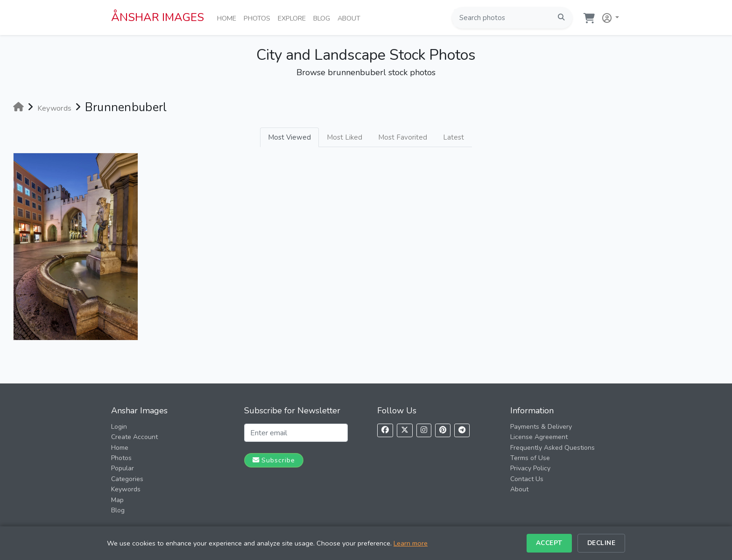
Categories (127, 479)
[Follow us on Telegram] (462, 430)
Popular (123, 468)
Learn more (411, 543)
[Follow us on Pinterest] (443, 430)
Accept (549, 543)
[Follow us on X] (405, 430)
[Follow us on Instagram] (424, 430)
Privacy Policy (530, 468)
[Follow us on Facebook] (385, 430)
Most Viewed (289, 137)
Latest (454, 137)
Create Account (134, 437)
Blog (324, 18)
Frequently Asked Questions (553, 448)
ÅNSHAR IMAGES (158, 17)
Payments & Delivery (541, 427)
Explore (294, 18)
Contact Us (527, 479)
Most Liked (345, 137)
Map (117, 500)
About (351, 18)
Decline (602, 543)
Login (119, 427)
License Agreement (539, 437)
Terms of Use (530, 458)
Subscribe (274, 460)
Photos (259, 18)
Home (229, 18)
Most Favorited (403, 137)
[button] (609, 16)
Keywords (126, 489)
